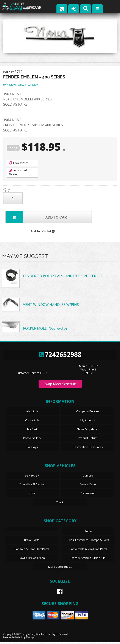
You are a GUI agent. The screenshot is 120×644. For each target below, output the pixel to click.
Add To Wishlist (42, 233)
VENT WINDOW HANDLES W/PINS (51, 306)
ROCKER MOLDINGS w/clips (45, 330)
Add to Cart (37, 217)
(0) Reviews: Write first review (21, 85)
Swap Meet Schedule (60, 386)
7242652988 (60, 356)
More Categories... (60, 568)
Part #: (9, 72)
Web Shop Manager (25, 639)
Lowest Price (19, 163)
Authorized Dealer (18, 172)
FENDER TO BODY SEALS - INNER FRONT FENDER (63, 278)
